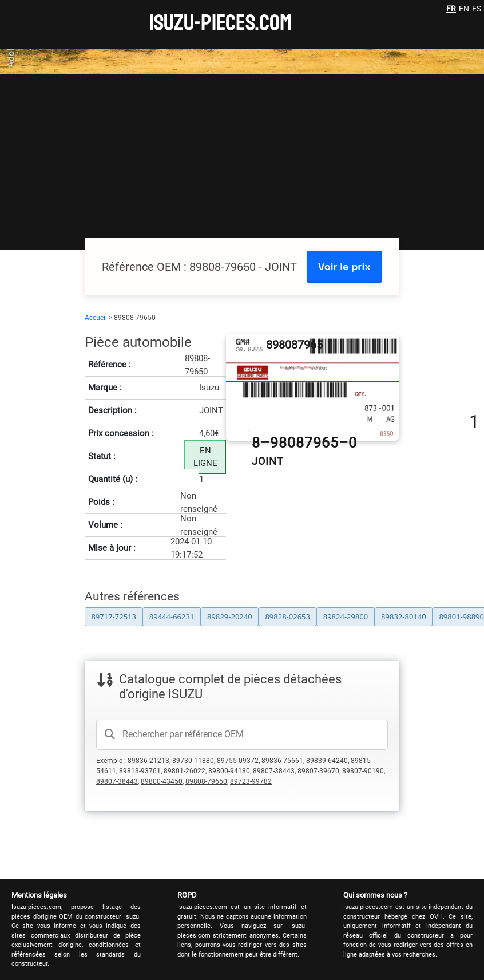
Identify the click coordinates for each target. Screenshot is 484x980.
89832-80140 (404, 617)
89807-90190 (363, 771)
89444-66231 (172, 617)
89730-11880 (193, 761)
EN (464, 9)
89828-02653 (287, 617)
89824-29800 (346, 617)
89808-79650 (206, 781)
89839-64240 (327, 761)
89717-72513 (114, 617)
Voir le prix (344, 266)
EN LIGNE (205, 457)
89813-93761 (140, 771)
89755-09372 (238, 761)
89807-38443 (274, 771)
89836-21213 (148, 761)
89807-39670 (318, 771)
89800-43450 (162, 781)
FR (451, 9)
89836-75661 (282, 761)
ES (477, 9)
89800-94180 (229, 771)
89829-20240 (230, 617)
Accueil (96, 318)
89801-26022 (185, 771)
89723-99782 (251, 781)
